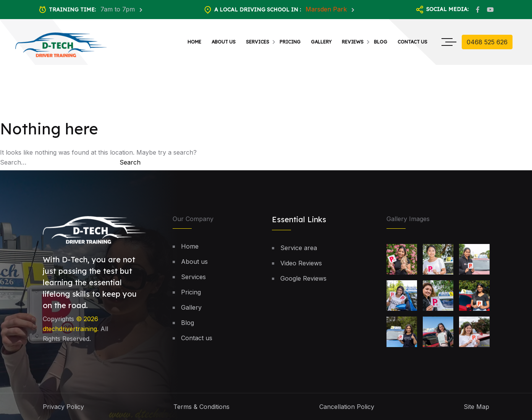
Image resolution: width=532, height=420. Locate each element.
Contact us (412, 42)
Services (258, 42)
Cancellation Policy (347, 407)
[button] (507, 377)
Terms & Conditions (201, 407)
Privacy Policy (63, 407)
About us (224, 42)
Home (194, 42)
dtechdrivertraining (70, 329)
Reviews (353, 42)
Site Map (476, 407)
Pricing (290, 42)
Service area (299, 248)
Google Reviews (303, 278)
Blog (381, 42)
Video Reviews (301, 263)
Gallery (321, 42)
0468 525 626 (487, 42)
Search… (13, 162)
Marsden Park (327, 9)
